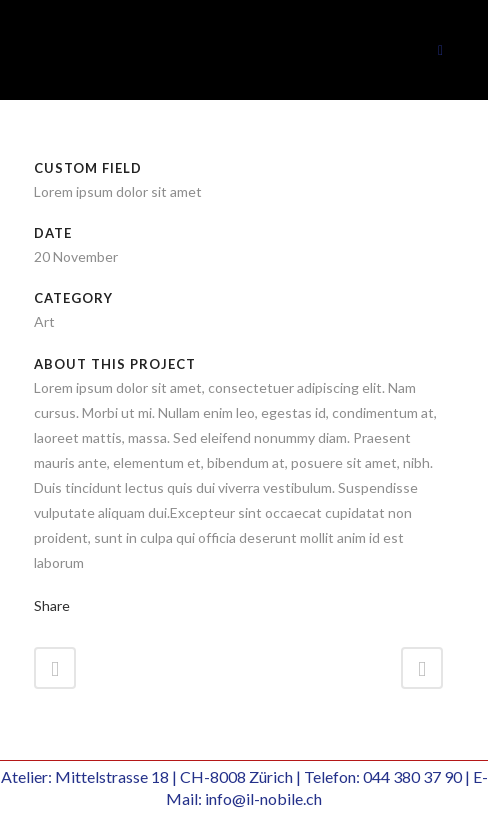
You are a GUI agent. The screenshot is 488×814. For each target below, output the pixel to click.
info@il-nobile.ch (263, 798)
